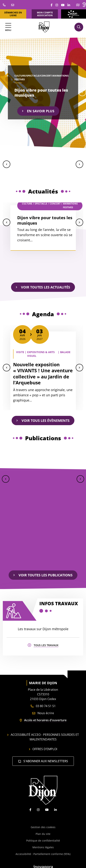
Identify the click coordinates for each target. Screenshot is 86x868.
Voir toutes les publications (43, 575)
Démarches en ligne (13, 14)
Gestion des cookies (43, 824)
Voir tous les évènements (43, 420)
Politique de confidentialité (43, 838)
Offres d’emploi (43, 746)
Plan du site (43, 831)
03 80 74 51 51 (43, 703)
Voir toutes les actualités (43, 287)
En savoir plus (38, 111)
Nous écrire (43, 710)
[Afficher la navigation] (8, 27)
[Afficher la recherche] (79, 27)
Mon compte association (45, 14)
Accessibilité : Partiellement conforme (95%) (43, 851)
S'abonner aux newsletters (43, 758)
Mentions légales (43, 844)
